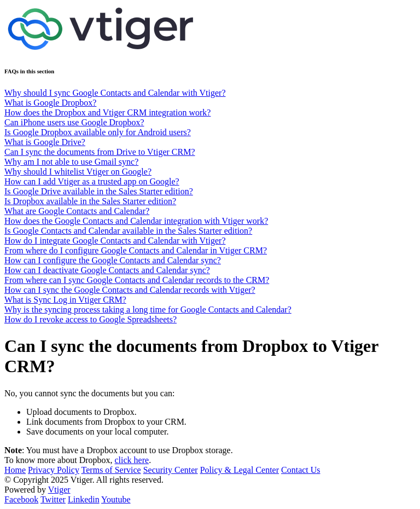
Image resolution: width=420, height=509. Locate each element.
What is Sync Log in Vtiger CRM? (65, 300)
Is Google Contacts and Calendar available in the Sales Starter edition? (128, 231)
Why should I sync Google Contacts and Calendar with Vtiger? (115, 93)
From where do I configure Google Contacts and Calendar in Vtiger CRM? (136, 250)
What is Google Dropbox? (50, 103)
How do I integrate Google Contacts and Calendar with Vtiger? (115, 241)
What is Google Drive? (45, 142)
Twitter (53, 499)
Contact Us (301, 470)
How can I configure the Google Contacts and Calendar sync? (113, 260)
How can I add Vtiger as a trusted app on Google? (92, 181)
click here (132, 460)
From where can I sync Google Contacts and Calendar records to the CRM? (137, 280)
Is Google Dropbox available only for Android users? (98, 132)
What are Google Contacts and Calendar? (77, 211)
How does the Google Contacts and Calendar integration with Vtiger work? (136, 221)
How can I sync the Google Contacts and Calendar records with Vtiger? (130, 290)
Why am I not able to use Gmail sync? (71, 162)
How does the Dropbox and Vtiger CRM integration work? (107, 112)
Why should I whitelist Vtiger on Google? (78, 172)
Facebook (21, 499)
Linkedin (84, 499)
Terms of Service (111, 470)
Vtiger (59, 490)
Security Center (171, 470)
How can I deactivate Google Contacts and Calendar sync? (107, 270)
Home (15, 470)
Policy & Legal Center (240, 470)
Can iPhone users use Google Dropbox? (74, 122)
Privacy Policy (54, 470)
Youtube (116, 499)
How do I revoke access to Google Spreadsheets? (91, 319)
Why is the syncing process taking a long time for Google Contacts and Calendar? (148, 310)
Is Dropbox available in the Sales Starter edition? (90, 201)
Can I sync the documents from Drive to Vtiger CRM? (100, 152)
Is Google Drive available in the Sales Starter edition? (99, 191)
